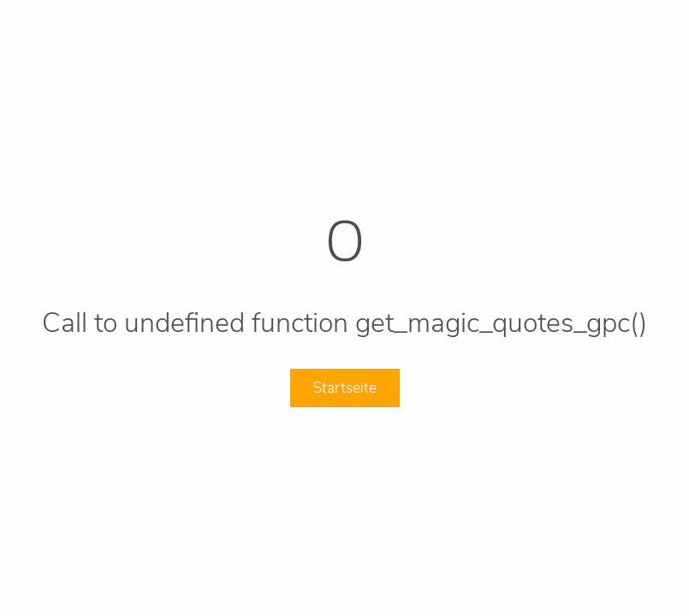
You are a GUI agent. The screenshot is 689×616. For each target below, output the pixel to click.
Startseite (345, 388)
